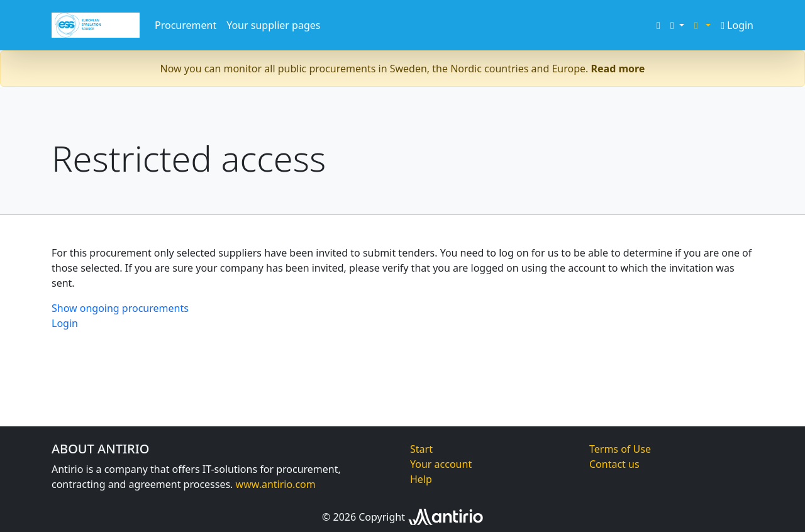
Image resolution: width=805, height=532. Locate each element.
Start (421, 449)
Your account (441, 464)
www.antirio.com (276, 484)
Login (737, 25)
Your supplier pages (273, 25)
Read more (618, 69)
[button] (677, 25)
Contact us (614, 464)
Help (421, 479)
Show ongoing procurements (120, 308)
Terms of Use (620, 449)
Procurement (186, 25)
